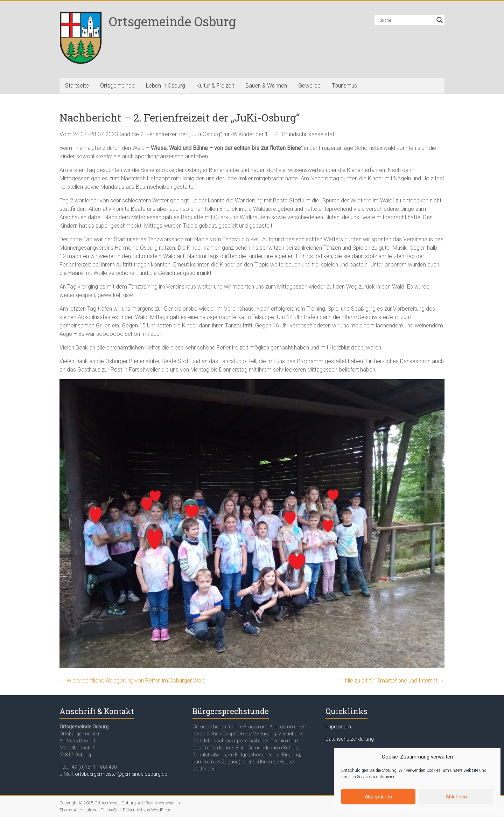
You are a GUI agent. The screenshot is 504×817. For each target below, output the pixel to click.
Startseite (77, 86)
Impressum (338, 727)
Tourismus (344, 86)
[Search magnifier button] (440, 20)
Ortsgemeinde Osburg (172, 21)
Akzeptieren (378, 797)
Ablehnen (456, 797)
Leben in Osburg (166, 86)
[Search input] (406, 20)
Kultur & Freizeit (215, 86)
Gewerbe (309, 86)
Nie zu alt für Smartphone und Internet (395, 681)
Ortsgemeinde (117, 86)
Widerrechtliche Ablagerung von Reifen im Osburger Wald (132, 681)
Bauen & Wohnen (266, 86)
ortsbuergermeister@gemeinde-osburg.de (121, 774)
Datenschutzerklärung (350, 739)
